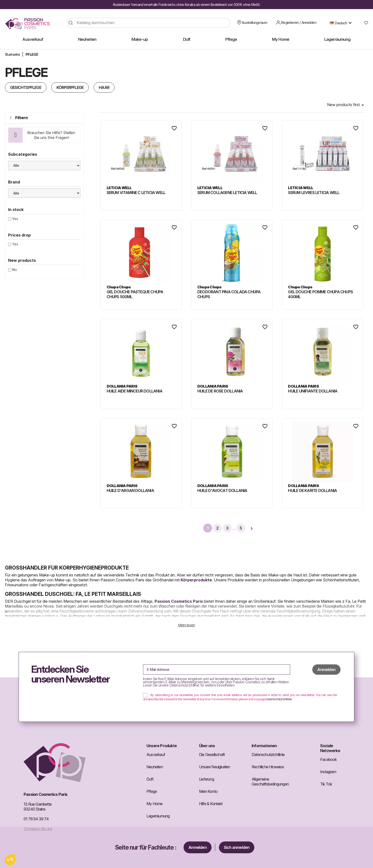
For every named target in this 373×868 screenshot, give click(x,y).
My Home (154, 804)
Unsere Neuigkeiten (215, 767)
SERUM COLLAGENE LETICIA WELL (227, 193)
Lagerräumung (158, 816)
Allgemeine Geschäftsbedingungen (270, 782)
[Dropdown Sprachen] (342, 23)
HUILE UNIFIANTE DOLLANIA (313, 391)
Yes (15, 219)
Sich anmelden (237, 847)
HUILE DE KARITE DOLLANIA (312, 490)
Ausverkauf (156, 755)
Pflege (152, 791)
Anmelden (198, 847)
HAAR (104, 87)
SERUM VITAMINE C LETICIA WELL (136, 193)
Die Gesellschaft (212, 755)
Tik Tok (326, 784)
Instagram (328, 772)
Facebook (329, 759)
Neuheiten (155, 767)
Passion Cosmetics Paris (179, 601)
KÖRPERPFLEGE (70, 87)
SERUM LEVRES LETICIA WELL (314, 193)
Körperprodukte (196, 580)
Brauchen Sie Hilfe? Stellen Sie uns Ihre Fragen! (51, 135)
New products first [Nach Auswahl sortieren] (346, 105)
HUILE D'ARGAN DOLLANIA (130, 490)
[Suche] (148, 23)
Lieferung (207, 779)
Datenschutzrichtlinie (279, 699)
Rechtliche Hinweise (268, 767)
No (15, 270)
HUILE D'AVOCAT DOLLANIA (222, 490)
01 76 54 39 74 (36, 819)
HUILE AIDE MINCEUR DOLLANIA (135, 391)
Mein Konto (208, 791)
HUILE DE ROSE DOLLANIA (220, 391)
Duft (150, 779)
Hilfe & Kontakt (211, 804)
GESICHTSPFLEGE (26, 87)
